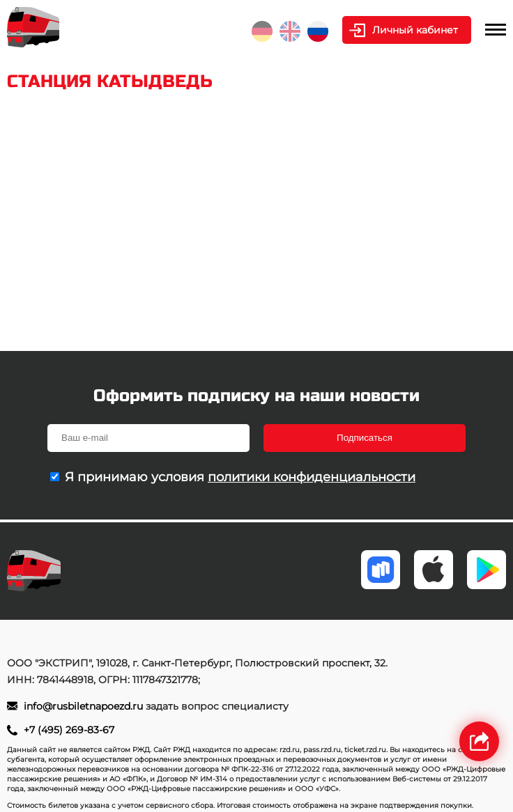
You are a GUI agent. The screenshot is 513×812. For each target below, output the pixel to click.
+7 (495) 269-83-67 (69, 730)
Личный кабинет (415, 30)
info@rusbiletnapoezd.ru (85, 706)
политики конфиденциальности (312, 477)
